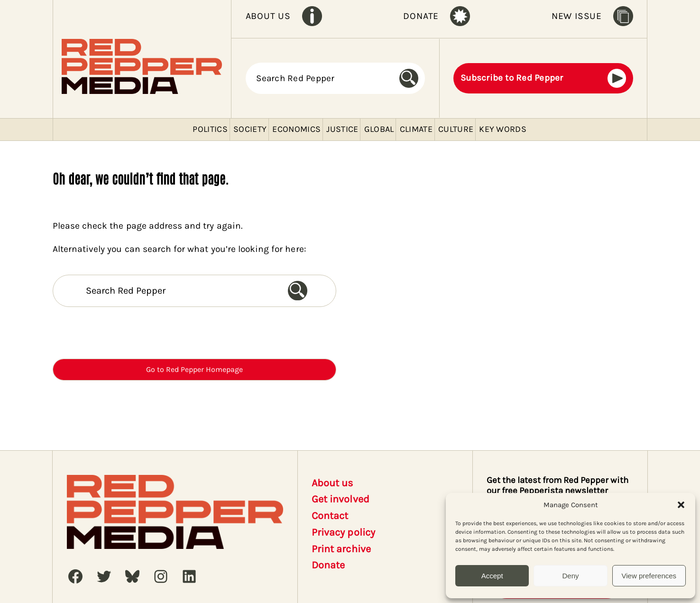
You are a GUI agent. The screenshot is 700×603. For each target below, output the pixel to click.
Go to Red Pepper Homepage (194, 369)
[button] (681, 505)
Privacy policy (343, 532)
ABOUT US (268, 16)
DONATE (421, 16)
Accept (492, 576)
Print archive (341, 549)
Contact (330, 515)
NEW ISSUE (577, 16)
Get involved (341, 499)
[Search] (412, 79)
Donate (328, 565)
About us (332, 483)
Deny (570, 576)
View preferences (649, 576)
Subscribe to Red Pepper (512, 78)
